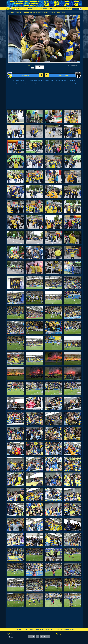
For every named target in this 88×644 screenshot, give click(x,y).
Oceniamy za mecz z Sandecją (19, 83)
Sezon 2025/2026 (44, 9)
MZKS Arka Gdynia (33, 9)
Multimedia (53, 9)
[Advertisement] (44, 98)
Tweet (28, 65)
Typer (9, 639)
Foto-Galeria (10, 12)
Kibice (25, 9)
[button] (80, 9)
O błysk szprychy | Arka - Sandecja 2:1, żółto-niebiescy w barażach (42, 83)
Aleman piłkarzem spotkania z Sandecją (67, 83)
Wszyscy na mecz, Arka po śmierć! (20, 80)
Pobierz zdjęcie (40, 67)
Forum (20, 9)
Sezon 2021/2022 (28, 12)
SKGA (9, 635)
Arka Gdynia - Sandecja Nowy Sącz (41, 12)
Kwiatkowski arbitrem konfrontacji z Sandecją (65, 80)
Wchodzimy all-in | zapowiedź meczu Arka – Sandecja (42, 80)
